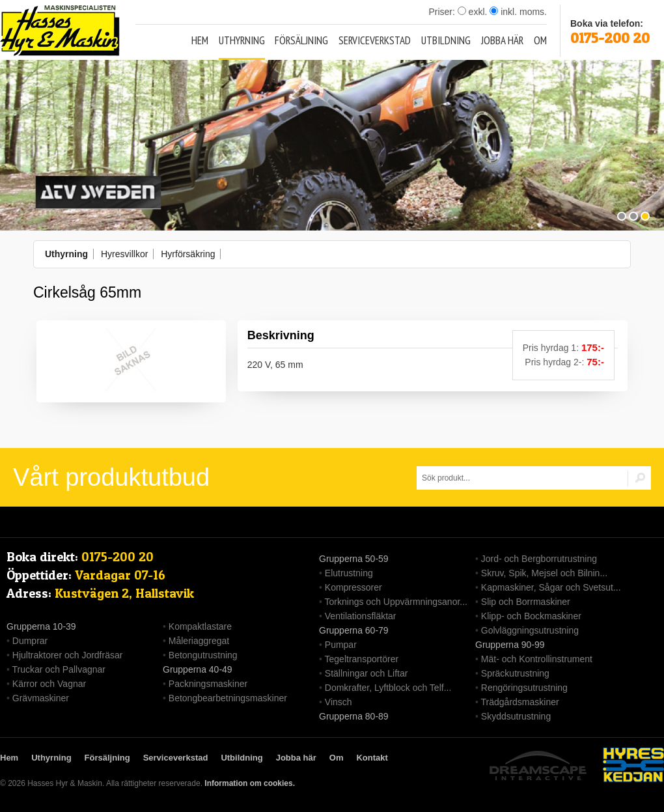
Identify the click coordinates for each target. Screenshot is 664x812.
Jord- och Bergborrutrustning (539, 559)
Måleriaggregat (199, 641)
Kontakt (372, 758)
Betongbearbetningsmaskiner (228, 698)
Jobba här (502, 40)
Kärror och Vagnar (49, 684)
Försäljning (301, 40)
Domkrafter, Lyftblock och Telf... (388, 688)
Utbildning (446, 40)
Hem (200, 40)
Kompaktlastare (200, 626)
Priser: (443, 12)
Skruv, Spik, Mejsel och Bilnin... (544, 573)
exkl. (473, 12)
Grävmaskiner (41, 698)
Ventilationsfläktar (361, 616)
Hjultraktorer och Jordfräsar (68, 655)
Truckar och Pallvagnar (59, 669)
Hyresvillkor (124, 254)
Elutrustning (349, 573)
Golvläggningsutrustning (530, 630)
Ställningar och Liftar (367, 673)
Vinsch (339, 702)
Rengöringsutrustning (524, 688)
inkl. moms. (518, 12)
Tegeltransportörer (362, 659)
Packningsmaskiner (208, 684)
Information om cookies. (250, 783)
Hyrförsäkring (188, 254)
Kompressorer (353, 587)
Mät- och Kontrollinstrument (537, 659)
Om (540, 40)
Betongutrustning (203, 655)
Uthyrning (242, 40)
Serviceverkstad (375, 40)
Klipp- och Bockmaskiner (531, 616)
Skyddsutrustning (516, 716)
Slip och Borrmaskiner (526, 602)
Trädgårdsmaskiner (520, 702)
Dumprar (30, 641)
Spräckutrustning (515, 673)
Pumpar (341, 645)
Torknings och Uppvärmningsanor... (396, 602)
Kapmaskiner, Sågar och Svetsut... (551, 587)
